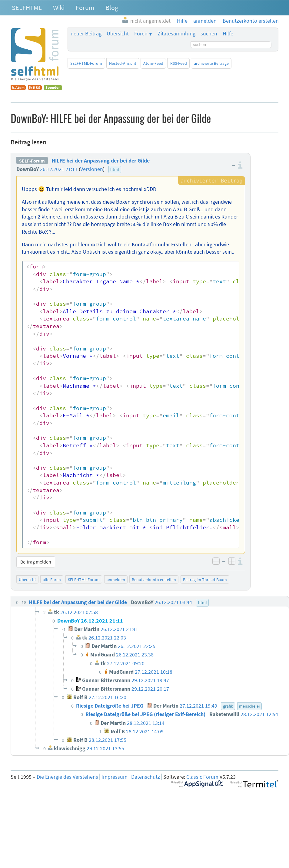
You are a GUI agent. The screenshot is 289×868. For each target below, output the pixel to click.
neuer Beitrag (86, 34)
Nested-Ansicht (123, 63)
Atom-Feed (153, 63)
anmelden (116, 580)
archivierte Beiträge (211, 63)
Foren (141, 34)
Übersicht (118, 34)
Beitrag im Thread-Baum (205, 580)
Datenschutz (146, 777)
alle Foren (52, 580)
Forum (85, 8)
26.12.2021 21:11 (59, 169)
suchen (209, 34)
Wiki (59, 8)
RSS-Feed (179, 63)
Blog (112, 8)
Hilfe (228, 34)
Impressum (115, 777)
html (115, 169)
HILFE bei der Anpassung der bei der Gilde (101, 161)
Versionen (92, 169)
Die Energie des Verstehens (67, 777)
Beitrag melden (36, 562)
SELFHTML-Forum (86, 63)
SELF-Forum (32, 161)
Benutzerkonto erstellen (154, 580)
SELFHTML (27, 8)
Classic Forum (202, 777)
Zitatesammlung (176, 34)
